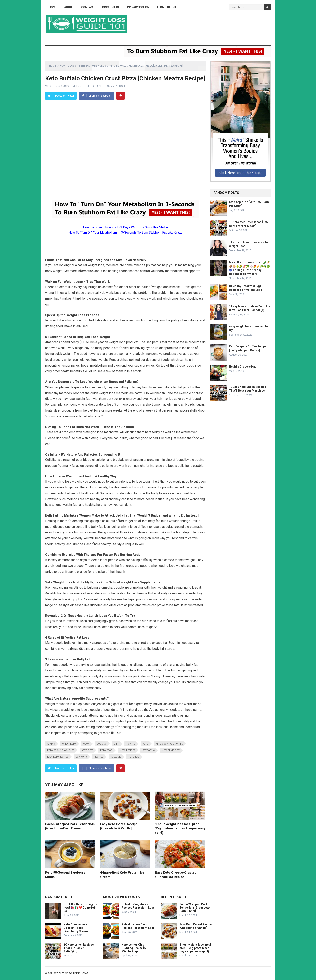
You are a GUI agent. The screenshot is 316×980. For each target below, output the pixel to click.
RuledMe (116, 757)
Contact (88, 7)
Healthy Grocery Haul (243, 367)
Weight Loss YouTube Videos (63, 86)
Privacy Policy (138, 7)
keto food (106, 750)
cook (86, 744)
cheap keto (69, 744)
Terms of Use (167, 7)
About (69, 7)
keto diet (87, 750)
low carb (81, 757)
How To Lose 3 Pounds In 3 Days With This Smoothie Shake (125, 227)
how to (131, 744)
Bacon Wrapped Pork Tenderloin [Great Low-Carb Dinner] (195, 908)
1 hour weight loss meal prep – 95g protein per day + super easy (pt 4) (180, 828)
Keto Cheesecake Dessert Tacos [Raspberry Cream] (76, 928)
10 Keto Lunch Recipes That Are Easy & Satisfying (79, 948)
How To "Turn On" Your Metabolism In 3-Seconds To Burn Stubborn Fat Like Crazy (125, 232)
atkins (51, 744)
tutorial (134, 757)
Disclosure (111, 7)
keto (146, 744)
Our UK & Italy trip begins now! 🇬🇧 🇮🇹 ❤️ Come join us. (80, 908)
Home (53, 7)
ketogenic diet (171, 750)
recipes (99, 757)
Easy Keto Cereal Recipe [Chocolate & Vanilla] (195, 926)
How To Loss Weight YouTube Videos (83, 66)
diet (116, 744)
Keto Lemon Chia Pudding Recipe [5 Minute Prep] (134, 948)
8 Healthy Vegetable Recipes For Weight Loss (138, 906)
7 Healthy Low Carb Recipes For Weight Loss (138, 926)
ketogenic (149, 750)
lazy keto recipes (58, 757)
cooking (102, 744)
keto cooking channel (169, 744)
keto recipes (127, 750)
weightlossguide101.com (71, 973)
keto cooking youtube (61, 750)
